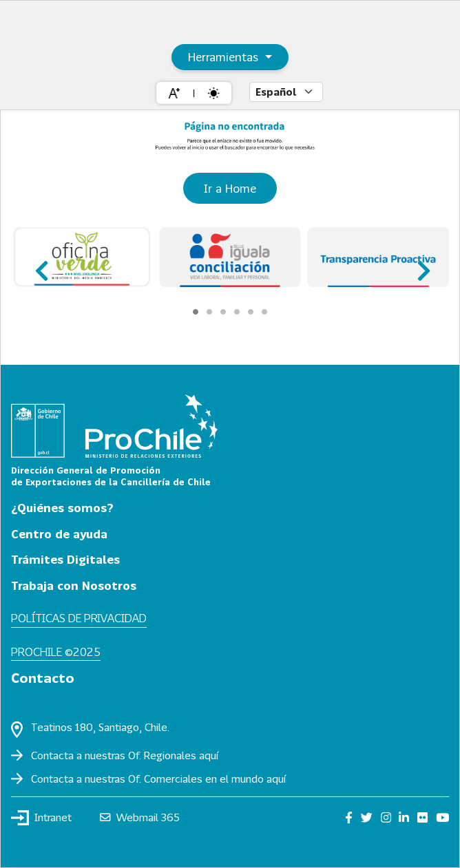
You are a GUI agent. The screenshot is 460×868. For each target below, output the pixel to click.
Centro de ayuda (59, 534)
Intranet (41, 818)
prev (40, 265)
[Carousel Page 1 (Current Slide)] (196, 312)
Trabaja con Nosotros (74, 585)
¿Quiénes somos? (62, 508)
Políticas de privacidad (79, 618)
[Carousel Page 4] (237, 312)
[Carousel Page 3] (223, 312)
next (420, 265)
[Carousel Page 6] (264, 312)
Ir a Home (230, 188)
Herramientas (225, 57)
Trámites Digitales (65, 559)
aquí (209, 755)
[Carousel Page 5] (251, 312)
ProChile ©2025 (56, 652)
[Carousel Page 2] (209, 312)
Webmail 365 (140, 817)
